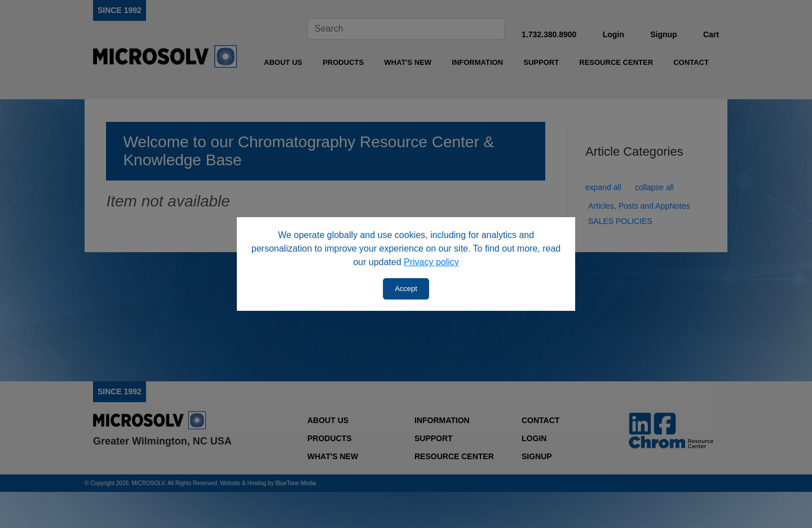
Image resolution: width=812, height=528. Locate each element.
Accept (406, 289)
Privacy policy (431, 262)
